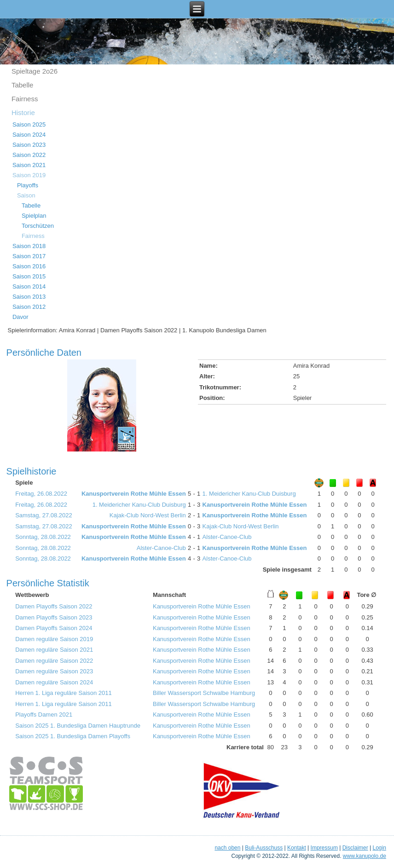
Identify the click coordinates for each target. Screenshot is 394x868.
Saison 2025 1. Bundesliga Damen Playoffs (73, 736)
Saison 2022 (29, 155)
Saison (26, 195)
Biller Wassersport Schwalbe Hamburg (204, 693)
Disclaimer (355, 848)
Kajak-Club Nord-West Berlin (148, 515)
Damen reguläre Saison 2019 (54, 639)
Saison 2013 (29, 297)
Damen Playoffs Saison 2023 (54, 617)
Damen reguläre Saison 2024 (54, 682)
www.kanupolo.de (365, 856)
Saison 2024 (29, 135)
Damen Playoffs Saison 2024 (54, 628)
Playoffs (28, 185)
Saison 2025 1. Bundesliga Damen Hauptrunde (78, 726)
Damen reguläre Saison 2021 (54, 650)
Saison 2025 (29, 124)
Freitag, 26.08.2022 (41, 494)
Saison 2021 (29, 165)
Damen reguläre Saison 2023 (54, 671)
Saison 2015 (29, 276)
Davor (20, 317)
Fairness (25, 99)
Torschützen (38, 226)
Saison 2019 (29, 175)
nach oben (227, 848)
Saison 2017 (29, 256)
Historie (23, 113)
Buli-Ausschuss (264, 848)
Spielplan (34, 216)
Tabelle (23, 85)
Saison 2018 (29, 246)
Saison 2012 (29, 307)
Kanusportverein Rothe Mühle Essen (134, 494)
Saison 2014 (29, 286)
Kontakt (297, 848)
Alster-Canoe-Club (227, 537)
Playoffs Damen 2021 (44, 715)
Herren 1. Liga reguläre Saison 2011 (64, 693)
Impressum (324, 848)
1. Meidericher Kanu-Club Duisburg (249, 494)
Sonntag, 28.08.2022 (43, 537)
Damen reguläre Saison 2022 (54, 661)
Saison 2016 (29, 266)
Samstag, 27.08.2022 (44, 515)
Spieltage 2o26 (35, 71)
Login (380, 848)
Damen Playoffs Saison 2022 (54, 606)
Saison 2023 (29, 145)
